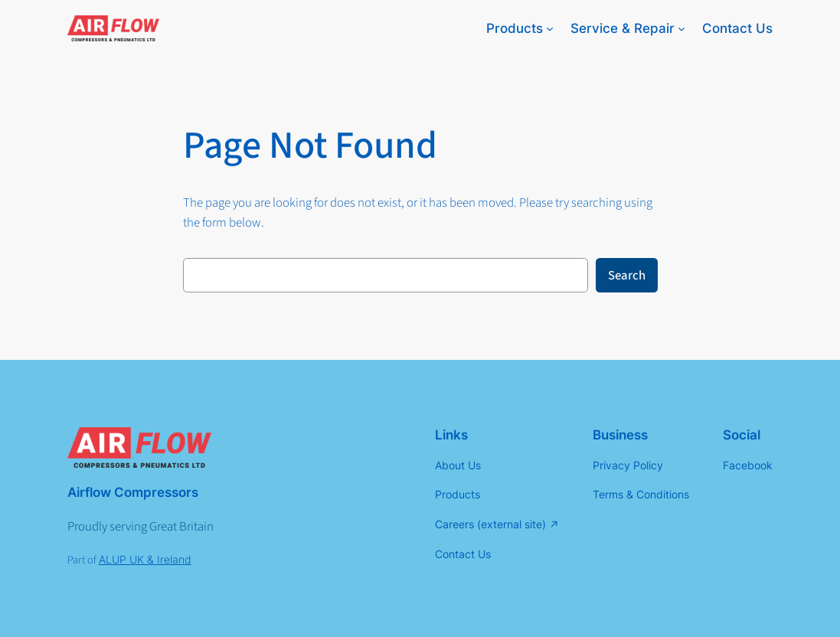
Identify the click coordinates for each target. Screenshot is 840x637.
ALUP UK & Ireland (145, 559)
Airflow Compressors (133, 492)
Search (627, 276)
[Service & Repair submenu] (681, 28)
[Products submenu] (550, 28)
